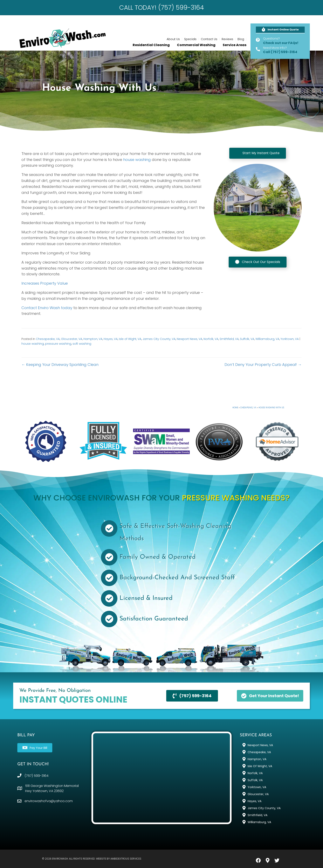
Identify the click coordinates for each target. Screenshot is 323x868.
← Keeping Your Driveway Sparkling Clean (60, 365)
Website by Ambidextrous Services (119, 859)
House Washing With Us (271, 408)
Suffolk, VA (247, 339)
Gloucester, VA (72, 339)
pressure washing (58, 344)
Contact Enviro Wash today (47, 308)
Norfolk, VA (211, 339)
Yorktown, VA (290, 339)
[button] (280, 30)
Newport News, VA (190, 339)
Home (235, 408)
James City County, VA (159, 339)
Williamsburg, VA (267, 339)
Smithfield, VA (229, 339)
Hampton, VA (93, 339)
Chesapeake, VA (48, 339)
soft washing (82, 344)
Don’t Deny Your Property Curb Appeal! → (263, 365)
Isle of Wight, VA (130, 339)
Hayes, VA (111, 339)
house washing (137, 160)
